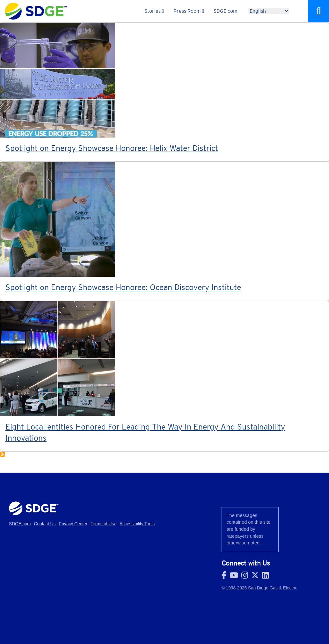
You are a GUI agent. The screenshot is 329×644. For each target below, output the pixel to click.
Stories (153, 11)
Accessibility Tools (137, 524)
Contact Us (45, 524)
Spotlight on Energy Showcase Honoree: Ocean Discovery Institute (123, 287)
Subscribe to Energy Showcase (3, 454)
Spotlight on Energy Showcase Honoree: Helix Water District (112, 148)
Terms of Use (103, 524)
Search (318, 11)
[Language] (269, 11)
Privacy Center (73, 524)
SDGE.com (226, 11)
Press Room (187, 11)
